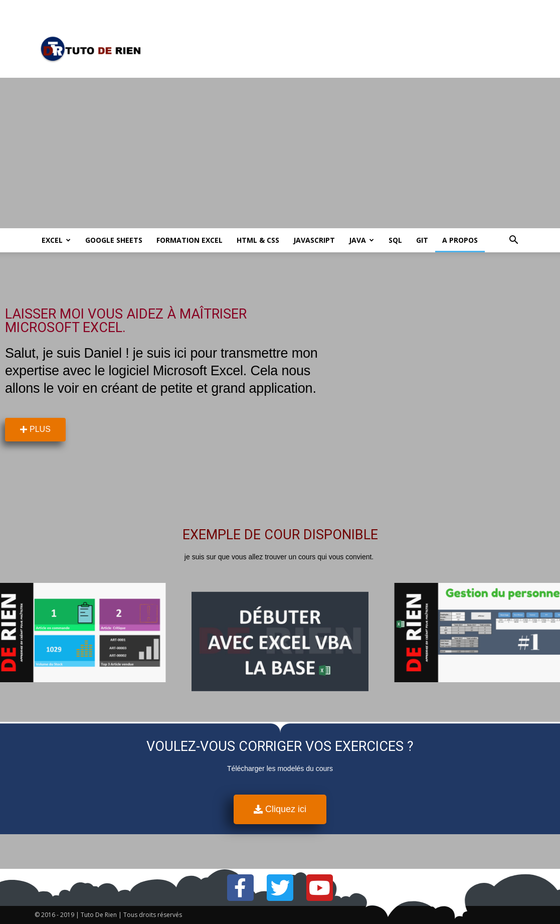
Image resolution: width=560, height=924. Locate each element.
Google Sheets (114, 240)
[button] (514, 241)
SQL (395, 240)
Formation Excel (190, 240)
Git (422, 240)
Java (361, 240)
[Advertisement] (280, 153)
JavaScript (314, 240)
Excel (56, 240)
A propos (460, 240)
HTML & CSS (258, 240)
